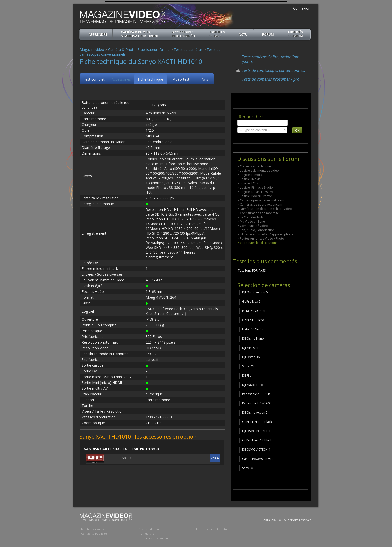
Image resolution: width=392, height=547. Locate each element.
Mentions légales (92, 529)
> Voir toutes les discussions (257, 243)
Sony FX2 (248, 366)
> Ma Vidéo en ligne (251, 222)
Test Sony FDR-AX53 (252, 271)
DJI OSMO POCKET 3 (256, 431)
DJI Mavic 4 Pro (253, 385)
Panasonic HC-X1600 (257, 403)
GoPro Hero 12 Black (257, 440)
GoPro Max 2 (251, 302)
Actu (243, 34)
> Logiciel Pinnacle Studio (255, 188)
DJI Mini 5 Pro (251, 348)
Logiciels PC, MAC (217, 34)
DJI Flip (247, 376)
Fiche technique (151, 79)
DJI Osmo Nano (253, 339)
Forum (268, 34)
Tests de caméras (188, 50)
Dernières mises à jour (154, 538)
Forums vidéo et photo (212, 529)
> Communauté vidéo (253, 226)
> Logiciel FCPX (248, 183)
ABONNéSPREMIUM (295, 34)
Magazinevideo (92, 50)
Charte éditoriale (150, 529)
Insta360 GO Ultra (255, 311)
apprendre (98, 34)
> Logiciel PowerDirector (255, 196)
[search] (263, 123)
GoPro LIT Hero (253, 320)
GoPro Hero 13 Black (257, 422)
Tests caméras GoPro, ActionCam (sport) (271, 59)
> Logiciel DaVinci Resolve (256, 192)
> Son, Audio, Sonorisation (256, 230)
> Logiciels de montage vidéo (258, 171)
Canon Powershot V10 (258, 459)
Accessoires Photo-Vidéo (184, 34)
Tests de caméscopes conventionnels (274, 70)
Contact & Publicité (94, 534)
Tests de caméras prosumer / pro (271, 79)
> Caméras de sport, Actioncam (260, 205)
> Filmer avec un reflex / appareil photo (265, 234)
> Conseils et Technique (254, 166)
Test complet (94, 79)
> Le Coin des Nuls (250, 217)
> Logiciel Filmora (250, 175)
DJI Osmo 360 (252, 357)
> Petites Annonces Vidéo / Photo (261, 239)
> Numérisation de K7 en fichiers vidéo (265, 209)
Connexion (302, 8)
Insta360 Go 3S (253, 329)
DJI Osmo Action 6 (255, 292)
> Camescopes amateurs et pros (261, 200)
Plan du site (146, 534)
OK (297, 130)
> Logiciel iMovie (249, 179)
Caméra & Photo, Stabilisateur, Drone (140, 34)
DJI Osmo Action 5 (255, 413)
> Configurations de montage (258, 213)
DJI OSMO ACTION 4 (256, 450)
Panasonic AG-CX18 (256, 394)
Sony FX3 (248, 468)
